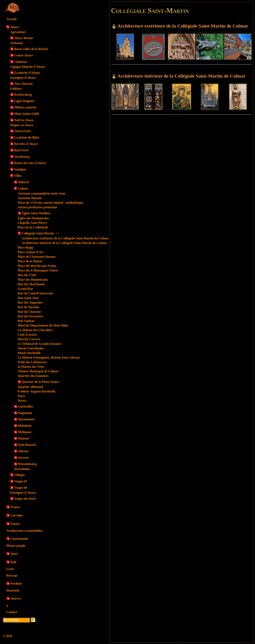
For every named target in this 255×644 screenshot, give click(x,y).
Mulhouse (25, 432)
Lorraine (16, 515)
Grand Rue (25, 289)
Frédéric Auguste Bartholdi (36, 391)
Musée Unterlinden (31, 348)
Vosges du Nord (25, 499)
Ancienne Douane (30, 198)
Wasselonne (22, 469)
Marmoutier (26, 419)
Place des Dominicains (33, 280)
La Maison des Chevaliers (35, 330)
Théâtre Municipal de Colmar (38, 371)
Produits (16, 584)
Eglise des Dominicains (33, 218)
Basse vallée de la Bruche (31, 49)
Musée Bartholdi (29, 353)
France (15, 507)
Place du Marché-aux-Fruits (37, 266)
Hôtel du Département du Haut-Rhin (43, 325)
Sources (16, 598)
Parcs (22, 396)
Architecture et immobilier (25, 531)
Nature (15, 524)
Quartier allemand (30, 387)
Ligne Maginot (24, 101)
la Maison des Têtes (31, 367)
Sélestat (23, 451)
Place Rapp (25, 247)
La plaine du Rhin (26, 137)
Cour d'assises (27, 335)
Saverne (23, 458)
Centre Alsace (24, 55)
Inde (13, 562)
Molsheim (25, 426)
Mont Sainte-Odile (27, 114)
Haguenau (25, 413)
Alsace (15, 27)
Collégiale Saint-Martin (40, 233)
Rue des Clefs (27, 275)
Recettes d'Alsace (26, 144)
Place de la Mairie (30, 261)
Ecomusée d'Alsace (27, 73)
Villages (20, 475)
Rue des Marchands (31, 284)
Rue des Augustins (30, 302)
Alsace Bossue (24, 38)
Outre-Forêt (22, 131)
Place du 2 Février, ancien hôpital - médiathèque (51, 203)
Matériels (13, 590)
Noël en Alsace (24, 120)
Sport (14, 554)
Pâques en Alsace (22, 125)
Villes (18, 176)
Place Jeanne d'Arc (31, 252)
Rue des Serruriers (31, 316)
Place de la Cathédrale (33, 227)
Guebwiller (25, 407)
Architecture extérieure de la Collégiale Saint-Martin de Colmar (65, 238)
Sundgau (20, 169)
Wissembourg (27, 464)
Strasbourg (22, 157)
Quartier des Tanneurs (33, 376)
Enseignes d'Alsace (23, 78)
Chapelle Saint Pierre (32, 223)
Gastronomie (19, 539)
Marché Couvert (29, 339)
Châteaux (21, 62)
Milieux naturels (25, 107)
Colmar (23, 188)
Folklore (16, 89)
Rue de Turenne (28, 307)
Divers (22, 401)
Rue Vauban (26, 321)
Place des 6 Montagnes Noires (38, 270)
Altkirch (23, 182)
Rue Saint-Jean (28, 298)
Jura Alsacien (23, 84)
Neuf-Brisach (27, 445)
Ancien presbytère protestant (37, 207)
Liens (10, 569)
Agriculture (18, 32)
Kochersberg (23, 95)
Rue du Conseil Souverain (35, 293)
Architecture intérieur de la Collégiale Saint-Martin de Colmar (64, 243)
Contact (12, 612)
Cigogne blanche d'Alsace (28, 67)
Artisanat (17, 43)
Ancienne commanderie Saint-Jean (41, 193)
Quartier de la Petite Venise (40, 382)
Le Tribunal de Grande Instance (40, 344)
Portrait (12, 576)
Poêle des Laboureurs (32, 362)
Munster (24, 438)
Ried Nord (21, 150)
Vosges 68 (21, 488)
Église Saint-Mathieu (36, 213)
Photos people (16, 546)
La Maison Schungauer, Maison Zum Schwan (49, 357)
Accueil (11, 19)
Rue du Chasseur (29, 312)
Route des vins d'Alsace (30, 163)
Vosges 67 (21, 481)
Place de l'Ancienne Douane (37, 257)
